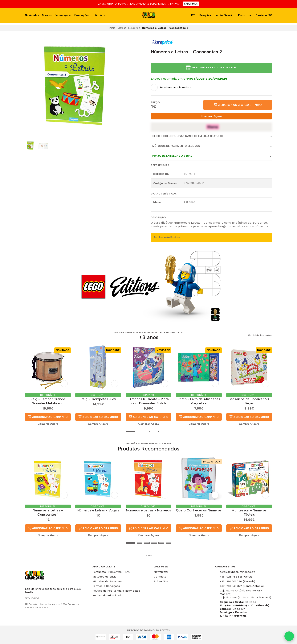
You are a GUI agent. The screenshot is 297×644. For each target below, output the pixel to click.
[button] (28, 432)
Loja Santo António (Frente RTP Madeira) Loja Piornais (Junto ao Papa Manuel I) (245, 594)
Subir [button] (149, 555)
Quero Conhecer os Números (199, 510)
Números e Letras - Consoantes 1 (48, 512)
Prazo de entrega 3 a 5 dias (172, 156)
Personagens (63, 15)
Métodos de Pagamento (108, 581)
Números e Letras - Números (148, 510)
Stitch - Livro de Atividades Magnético (199, 401)
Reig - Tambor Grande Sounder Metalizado (48, 401)
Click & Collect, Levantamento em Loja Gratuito (188, 136)
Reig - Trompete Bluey (98, 399)
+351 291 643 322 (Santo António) (242, 586)
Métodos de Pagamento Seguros (176, 146)
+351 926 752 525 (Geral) (236, 577)
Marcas (47, 15)
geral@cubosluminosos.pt (237, 572)
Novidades (32, 15)
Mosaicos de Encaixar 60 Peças (249, 401)
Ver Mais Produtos (260, 336)
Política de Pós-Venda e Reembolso (116, 591)
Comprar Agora (212, 116)
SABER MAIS (191, 4)
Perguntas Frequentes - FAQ (111, 572)
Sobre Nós (161, 581)
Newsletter (161, 572)
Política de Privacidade (107, 595)
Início (112, 28)
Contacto (160, 577)
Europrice (134, 28)
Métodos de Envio (104, 577)
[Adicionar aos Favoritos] (171, 87)
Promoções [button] (82, 15)
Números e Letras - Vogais (98, 510)
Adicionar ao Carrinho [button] (48, 417)
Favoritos (244, 15)
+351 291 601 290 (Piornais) (237, 581)
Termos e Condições (106, 586)
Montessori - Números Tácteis (249, 512)
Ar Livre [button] (100, 15)
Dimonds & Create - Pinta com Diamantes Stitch (149, 401)
